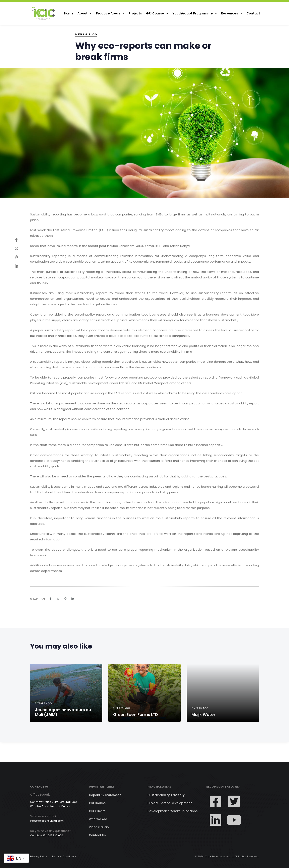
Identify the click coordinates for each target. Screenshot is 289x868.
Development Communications (173, 811)
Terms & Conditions (64, 856)
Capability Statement (105, 795)
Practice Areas (110, 13)
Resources (232, 13)
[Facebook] (20, 240)
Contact (253, 13)
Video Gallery (99, 827)
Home (69, 13)
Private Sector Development (170, 803)
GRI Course (157, 13)
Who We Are (98, 819)
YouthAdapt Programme (195, 13)
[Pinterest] (20, 257)
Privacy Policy (39, 856)
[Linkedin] (20, 266)
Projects (135, 13)
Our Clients (97, 811)
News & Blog (86, 34)
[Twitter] (20, 249)
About (85, 13)
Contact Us (97, 835)
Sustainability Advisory (166, 795)
